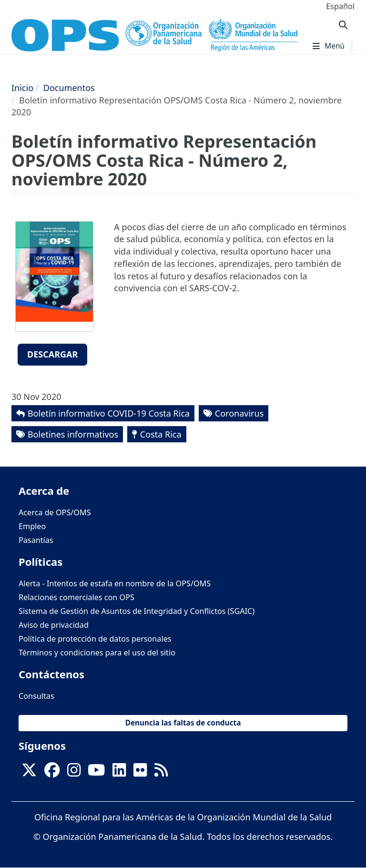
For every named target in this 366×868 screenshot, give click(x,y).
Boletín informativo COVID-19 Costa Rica (109, 413)
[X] (29, 773)
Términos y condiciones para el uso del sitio (97, 653)
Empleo (32, 526)
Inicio (22, 88)
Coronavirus (239, 413)
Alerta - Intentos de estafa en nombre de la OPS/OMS (115, 583)
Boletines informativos (73, 434)
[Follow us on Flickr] (140, 773)
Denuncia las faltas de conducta (183, 723)
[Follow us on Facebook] (52, 773)
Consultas (36, 696)
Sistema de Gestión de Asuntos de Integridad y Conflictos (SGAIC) (137, 611)
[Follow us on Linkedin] (119, 773)
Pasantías (36, 540)
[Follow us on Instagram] (74, 773)
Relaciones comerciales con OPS (76, 597)
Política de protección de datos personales (95, 639)
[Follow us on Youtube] (96, 773)
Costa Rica (161, 434)
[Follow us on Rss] (161, 773)
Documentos (69, 88)
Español (340, 6)
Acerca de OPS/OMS (55, 512)
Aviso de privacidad (54, 625)
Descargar (52, 354)
